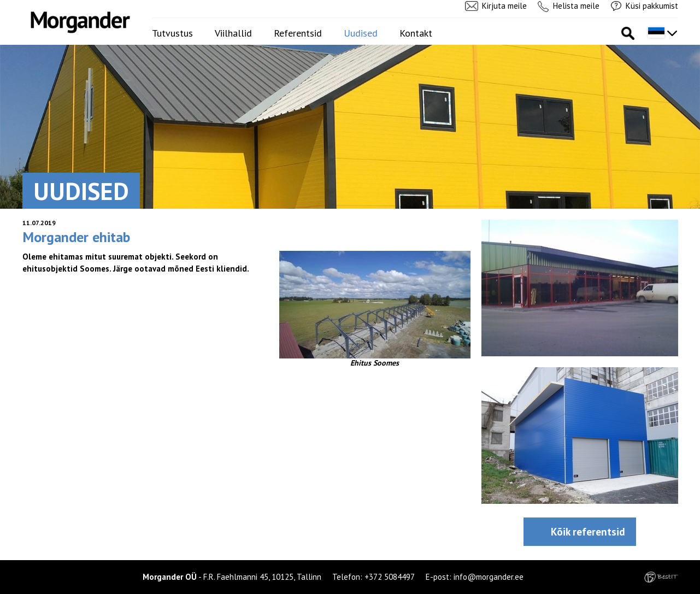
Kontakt (416, 33)
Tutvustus (172, 33)
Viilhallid (233, 33)
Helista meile (576, 6)
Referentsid (298, 33)
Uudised (361, 33)
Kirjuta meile (504, 6)
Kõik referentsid (588, 532)
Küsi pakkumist (652, 6)
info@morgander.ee (489, 577)
